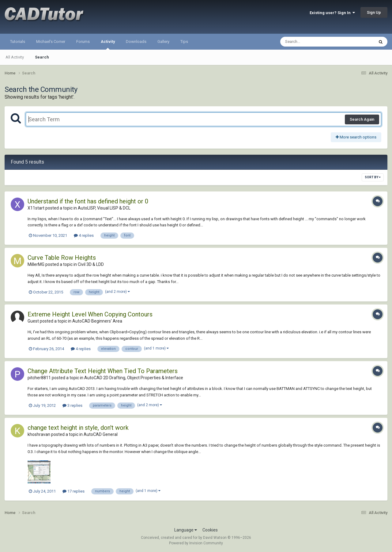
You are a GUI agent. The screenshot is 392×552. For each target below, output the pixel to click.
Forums (83, 42)
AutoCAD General (101, 434)
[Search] (311, 42)
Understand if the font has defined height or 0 (88, 201)
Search (42, 57)
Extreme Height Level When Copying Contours (90, 314)
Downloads (136, 42)
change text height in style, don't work (78, 428)
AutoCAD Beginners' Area (97, 321)
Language (186, 530)
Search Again (362, 119)
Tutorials (18, 42)
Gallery (163, 42)
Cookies (210, 530)
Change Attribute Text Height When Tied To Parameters (103, 371)
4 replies (84, 235)
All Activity (15, 57)
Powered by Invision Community (196, 543)
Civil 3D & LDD (91, 264)
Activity (108, 44)
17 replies (73, 491)
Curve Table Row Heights (62, 258)
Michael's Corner (51, 42)
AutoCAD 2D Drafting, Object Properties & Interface (134, 378)
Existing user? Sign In (332, 13)
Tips (184, 42)
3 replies (72, 405)
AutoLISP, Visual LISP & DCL (104, 208)
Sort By (373, 177)
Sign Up (374, 12)
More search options (356, 137)
